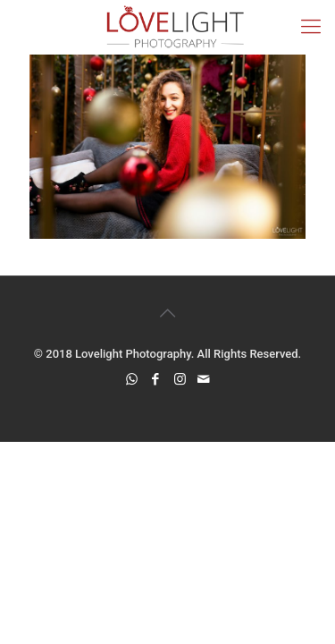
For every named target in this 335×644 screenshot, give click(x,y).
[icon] (204, 379)
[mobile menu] (311, 27)
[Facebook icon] (156, 379)
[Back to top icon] (168, 313)
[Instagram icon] (180, 379)
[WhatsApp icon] (132, 379)
